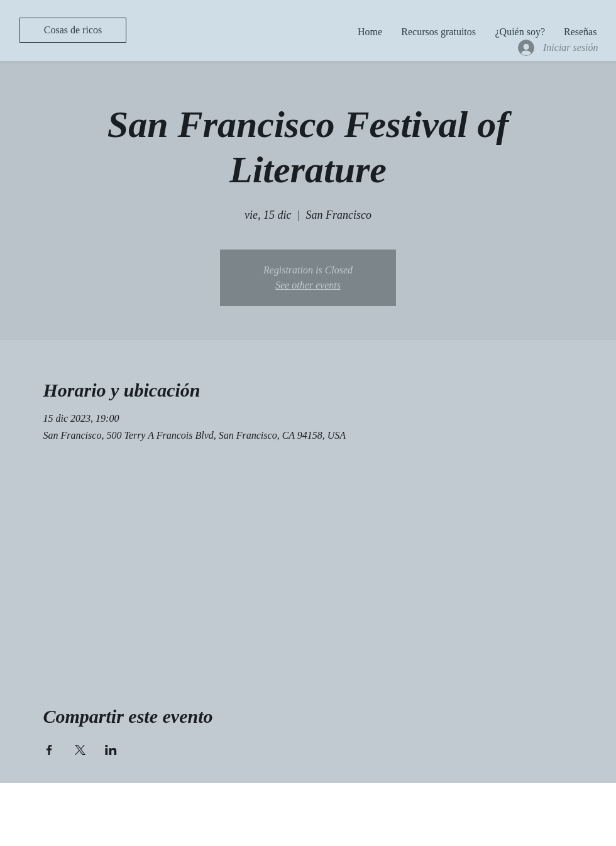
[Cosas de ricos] (73, 30)
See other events (308, 285)
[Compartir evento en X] (80, 750)
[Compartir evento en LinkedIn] (111, 750)
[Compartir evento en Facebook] (49, 750)
